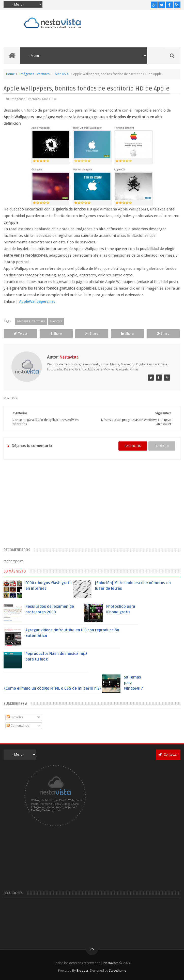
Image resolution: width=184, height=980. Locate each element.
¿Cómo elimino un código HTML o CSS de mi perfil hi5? (52, 688)
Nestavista (111, 963)
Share (56, 334)
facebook (133, 446)
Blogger (82, 970)
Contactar (168, 754)
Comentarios (18, 726)
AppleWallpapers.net (37, 301)
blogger (162, 446)
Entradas (15, 717)
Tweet (20, 334)
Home (10, 74)
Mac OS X (62, 74)
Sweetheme (118, 970)
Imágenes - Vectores (34, 74)
